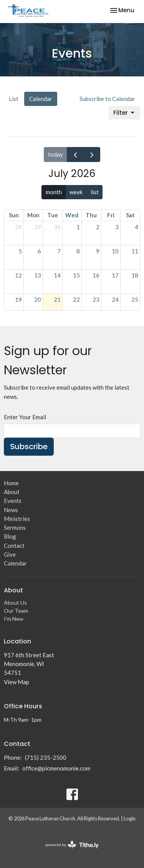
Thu (91, 215)
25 (135, 299)
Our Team (16, 611)
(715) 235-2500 (46, 757)
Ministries (17, 519)
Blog (10, 536)
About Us (15, 603)
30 (57, 227)
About (12, 492)
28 (18, 227)
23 (96, 299)
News (11, 510)
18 (135, 275)
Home (11, 483)
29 (38, 227)
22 (76, 299)
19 (18, 299)
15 (76, 275)
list (95, 192)
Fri (111, 215)
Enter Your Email (25, 417)
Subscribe (29, 446)
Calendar (41, 99)
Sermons (15, 527)
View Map (17, 682)
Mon (33, 215)
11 (135, 251)
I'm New (14, 619)
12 (18, 275)
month (54, 192)
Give (10, 554)
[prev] (75, 154)
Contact (14, 546)
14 (57, 275)
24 (115, 299)
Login (130, 818)
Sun (14, 215)
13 (38, 275)
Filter (124, 113)
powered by (72, 845)
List (14, 99)
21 (57, 299)
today (55, 154)
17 (115, 275)
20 (38, 299)
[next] (92, 154)
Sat (130, 215)
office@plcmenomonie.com (56, 768)
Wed (72, 215)
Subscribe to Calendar (107, 99)
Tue (53, 215)
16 (96, 275)
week (76, 192)
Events (13, 501)
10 (115, 251)
